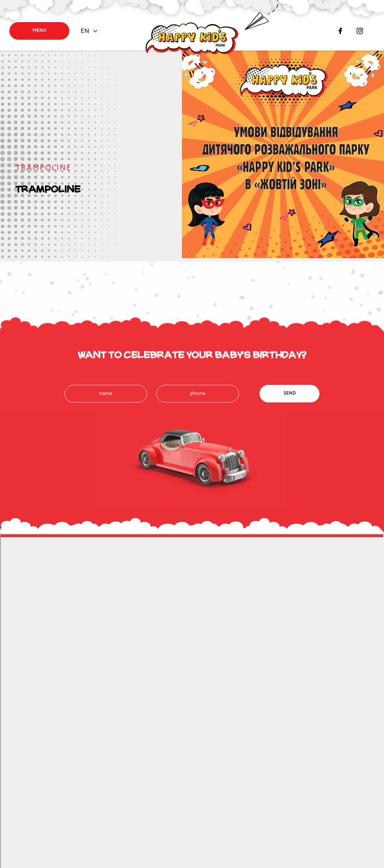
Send (290, 424)
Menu (40, 31)
